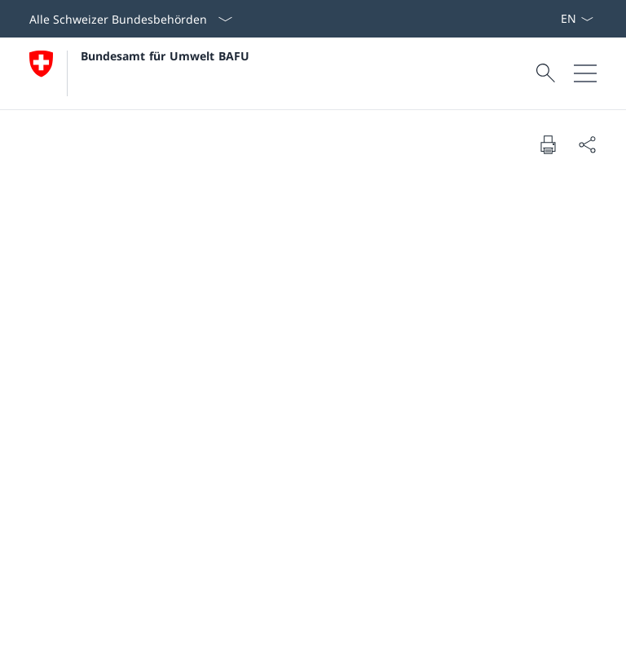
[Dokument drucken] (548, 144)
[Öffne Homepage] (139, 73)
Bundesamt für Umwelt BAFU (165, 56)
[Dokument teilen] (587, 144)
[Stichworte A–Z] (553, 19)
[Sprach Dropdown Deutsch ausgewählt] (577, 19)
